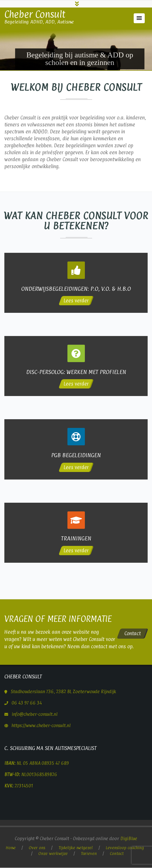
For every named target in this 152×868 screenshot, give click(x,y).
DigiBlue (129, 839)
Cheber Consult (35, 15)
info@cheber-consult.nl (35, 714)
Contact (133, 633)
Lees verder (76, 302)
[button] (139, 19)
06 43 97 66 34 (27, 703)
